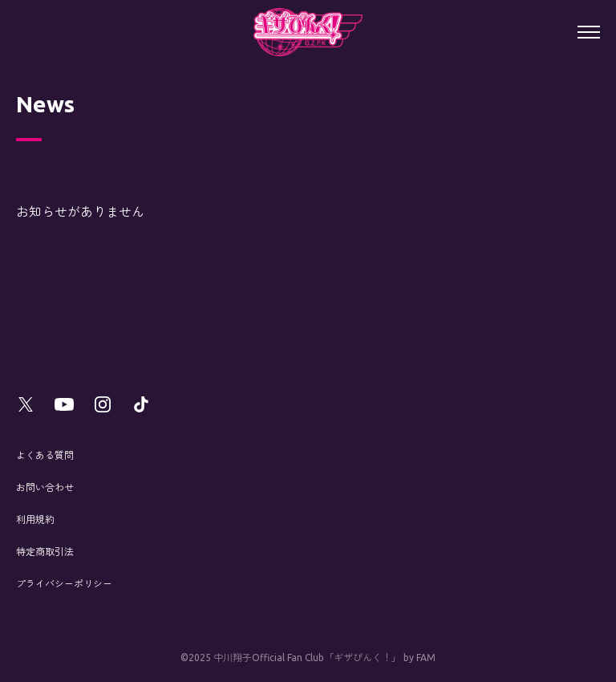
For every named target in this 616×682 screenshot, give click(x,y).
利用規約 (35, 520)
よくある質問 (45, 455)
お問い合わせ (45, 487)
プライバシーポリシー (64, 584)
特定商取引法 (45, 552)
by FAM (419, 658)
